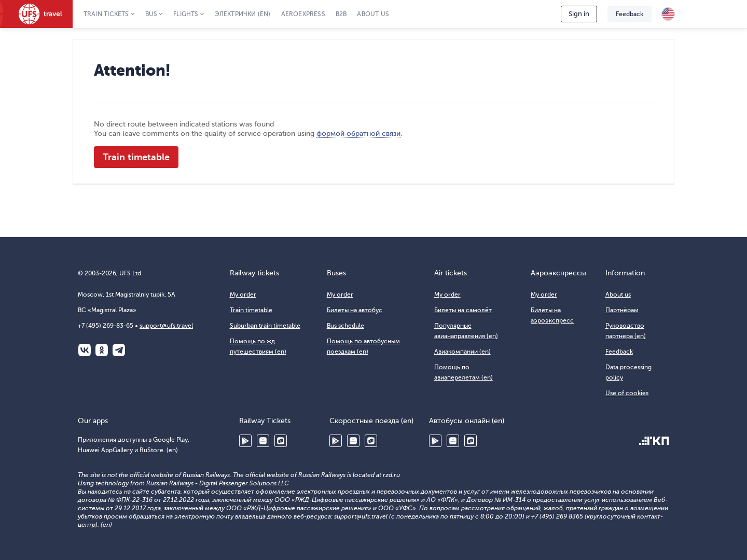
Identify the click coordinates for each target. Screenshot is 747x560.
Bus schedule (345, 326)
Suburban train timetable (265, 326)
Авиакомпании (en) (462, 352)
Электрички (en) (243, 14)
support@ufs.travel (166, 326)
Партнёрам (622, 310)
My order (243, 295)
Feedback (630, 14)
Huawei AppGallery (263, 441)
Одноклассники (102, 350)
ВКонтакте (85, 350)
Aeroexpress (303, 14)
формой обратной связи (358, 134)
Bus (151, 14)
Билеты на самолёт (463, 310)
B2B (341, 14)
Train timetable (136, 157)
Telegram (119, 350)
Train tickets (106, 14)
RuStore (281, 441)
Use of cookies (627, 393)
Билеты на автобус (355, 310)
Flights (186, 14)
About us (373, 14)
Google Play (245, 441)
